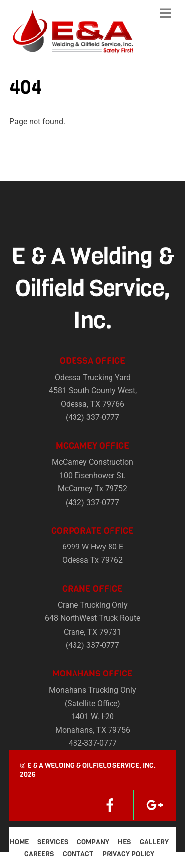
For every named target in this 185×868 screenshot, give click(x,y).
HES (124, 842)
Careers (39, 854)
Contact (78, 854)
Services (53, 842)
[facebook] (110, 805)
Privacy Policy (128, 854)
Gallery (154, 842)
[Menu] (166, 14)
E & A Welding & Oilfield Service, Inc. (92, 765)
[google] (154, 805)
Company (93, 842)
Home (19, 842)
